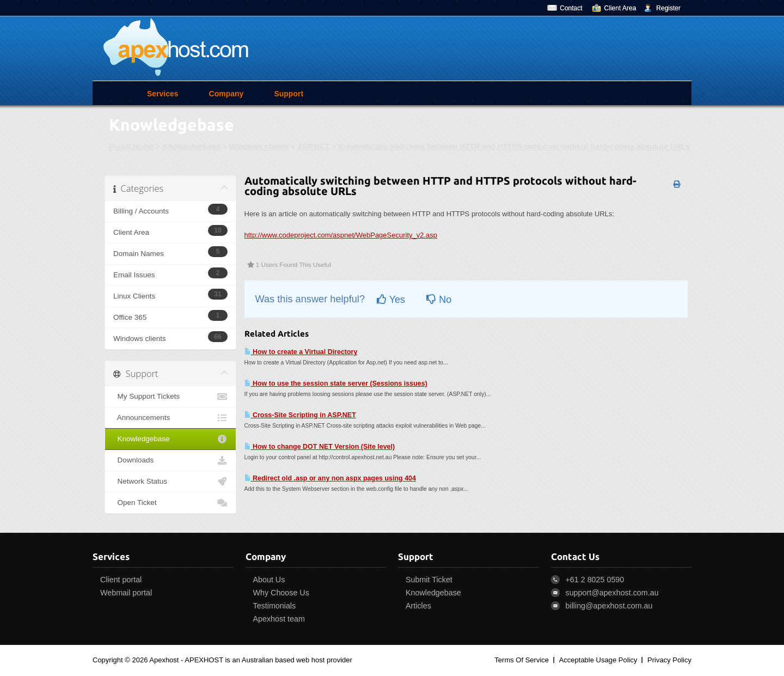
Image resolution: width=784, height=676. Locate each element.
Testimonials (275, 606)
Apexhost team (279, 619)
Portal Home (131, 147)
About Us (269, 580)
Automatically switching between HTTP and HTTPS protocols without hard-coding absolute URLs (514, 147)
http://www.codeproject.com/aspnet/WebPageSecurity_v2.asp (341, 235)
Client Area (620, 8)
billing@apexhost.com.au (609, 606)
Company (226, 94)
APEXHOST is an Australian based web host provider (268, 660)
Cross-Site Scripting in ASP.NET (300, 415)
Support (289, 94)
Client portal (121, 580)
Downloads (170, 460)
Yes (391, 300)
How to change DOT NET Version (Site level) (320, 447)
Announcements (170, 418)
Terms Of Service (522, 660)
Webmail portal (126, 593)
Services (163, 94)
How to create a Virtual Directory (301, 352)
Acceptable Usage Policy (598, 660)
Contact (571, 8)
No (439, 300)
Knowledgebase (191, 147)
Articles (418, 606)
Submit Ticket (429, 580)
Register (668, 8)
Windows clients (259, 147)
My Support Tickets (170, 397)
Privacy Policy (669, 660)
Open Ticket (170, 503)
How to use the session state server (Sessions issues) (336, 383)
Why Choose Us (281, 593)
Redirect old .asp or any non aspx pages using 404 (330, 478)
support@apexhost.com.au (612, 593)
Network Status (170, 482)
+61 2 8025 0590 (595, 580)
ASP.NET (313, 147)
